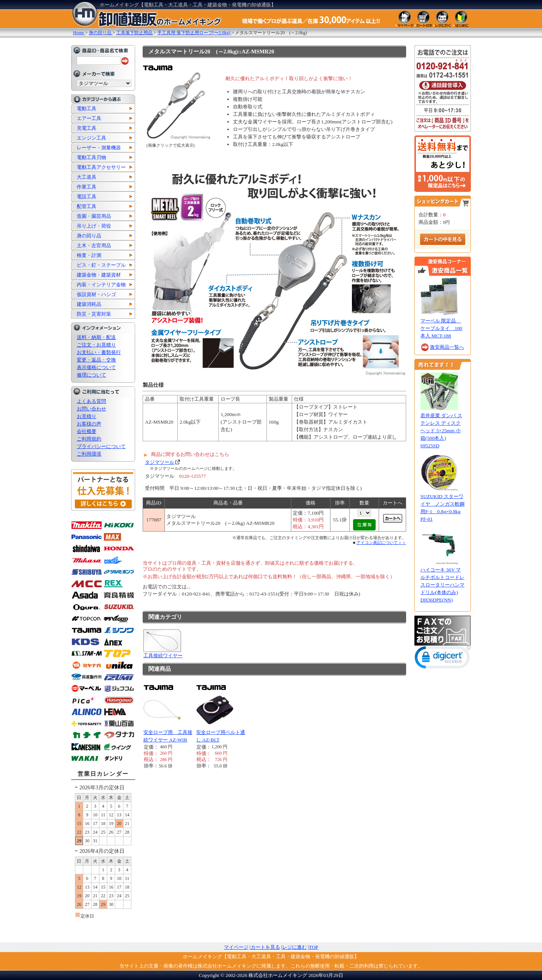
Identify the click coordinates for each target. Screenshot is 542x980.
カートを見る (265, 947)
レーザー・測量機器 (99, 148)
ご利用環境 (89, 454)
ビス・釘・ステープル (101, 265)
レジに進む (295, 947)
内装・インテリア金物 (101, 285)
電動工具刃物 (91, 157)
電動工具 (87, 109)
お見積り (87, 416)
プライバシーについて (101, 446)
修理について (91, 375)
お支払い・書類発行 (99, 352)
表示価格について (96, 367)
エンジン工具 (91, 138)
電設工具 (87, 197)
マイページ (236, 947)
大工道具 (87, 177)
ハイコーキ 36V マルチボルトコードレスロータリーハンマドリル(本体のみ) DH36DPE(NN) (442, 585)
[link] (443, 659)
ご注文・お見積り (96, 345)
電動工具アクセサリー (101, 167)
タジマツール (160, 462)
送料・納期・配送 (96, 337)
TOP (314, 947)
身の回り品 (89, 236)
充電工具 (87, 128)
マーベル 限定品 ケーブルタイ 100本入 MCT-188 (441, 328)
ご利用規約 (89, 439)
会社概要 (87, 431)
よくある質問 (91, 401)
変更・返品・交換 (96, 360)
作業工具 (87, 187)
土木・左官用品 (94, 245)
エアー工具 (89, 118)
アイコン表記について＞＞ (381, 542)
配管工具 (87, 206)
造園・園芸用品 (94, 216)
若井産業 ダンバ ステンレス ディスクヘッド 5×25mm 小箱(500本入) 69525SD (441, 431)
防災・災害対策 (94, 314)
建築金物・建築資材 (99, 275)
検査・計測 (89, 255)
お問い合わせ (91, 409)
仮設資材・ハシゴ (96, 294)
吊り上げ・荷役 (94, 226)
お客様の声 (89, 424)
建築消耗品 (89, 304)
